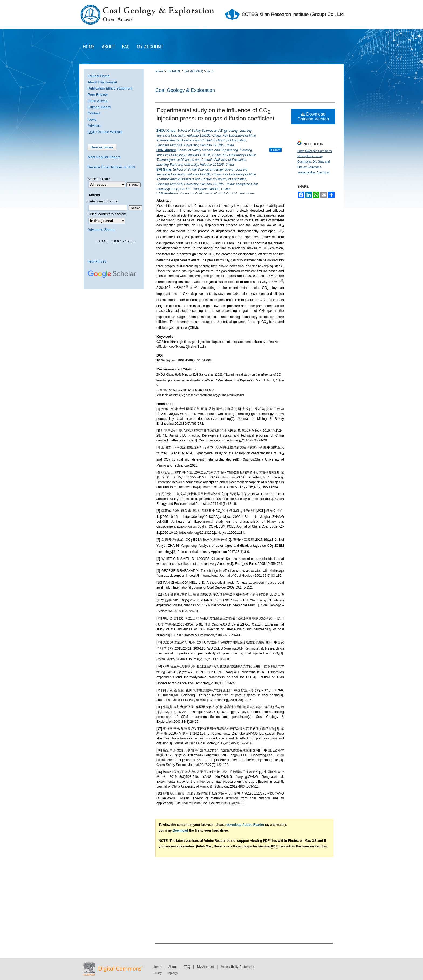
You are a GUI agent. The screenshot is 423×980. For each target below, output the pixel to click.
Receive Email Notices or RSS (111, 167)
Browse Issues (102, 147)
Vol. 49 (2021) (194, 71)
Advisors (94, 126)
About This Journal (102, 82)
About (173, 967)
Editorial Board (99, 107)
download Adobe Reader (245, 825)
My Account (206, 967)
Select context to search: (107, 214)
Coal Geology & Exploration (185, 90)
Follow (275, 150)
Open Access (98, 101)
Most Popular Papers (104, 157)
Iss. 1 (210, 71)
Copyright (173, 973)
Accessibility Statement (238, 967)
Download (180, 830)
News (92, 119)
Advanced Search (102, 230)
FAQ (187, 967)
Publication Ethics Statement (110, 88)
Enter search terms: (103, 201)
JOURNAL (174, 71)
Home (159, 71)
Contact (94, 113)
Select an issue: (99, 179)
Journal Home (99, 76)
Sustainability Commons (313, 172)
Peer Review (98, 95)
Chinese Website (105, 132)
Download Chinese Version (313, 116)
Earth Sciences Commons (314, 151)
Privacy (157, 973)
